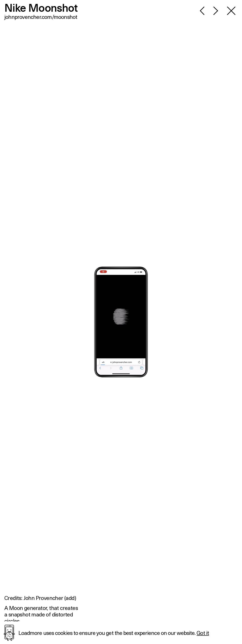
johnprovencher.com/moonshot (41, 17)
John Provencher (43, 598)
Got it (203, 633)
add (70, 598)
